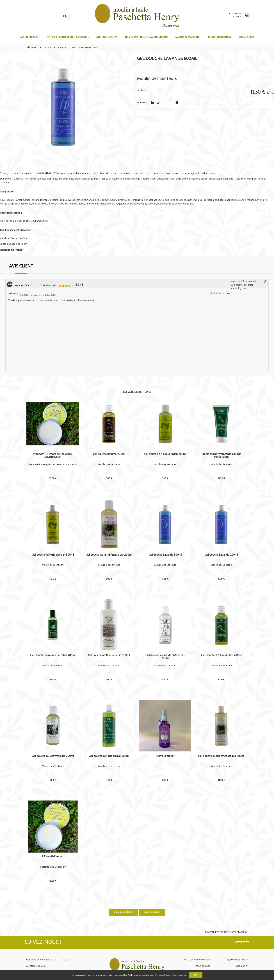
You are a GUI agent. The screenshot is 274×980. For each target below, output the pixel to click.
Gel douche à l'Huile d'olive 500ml (109, 757)
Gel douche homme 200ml (109, 455)
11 (53, 579)
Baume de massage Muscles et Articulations (53, 465)
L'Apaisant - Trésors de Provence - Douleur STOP (53, 456)
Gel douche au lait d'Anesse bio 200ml (109, 555)
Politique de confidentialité (41, 960)
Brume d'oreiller (165, 757)
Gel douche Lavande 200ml (221, 555)
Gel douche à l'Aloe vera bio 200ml (109, 656)
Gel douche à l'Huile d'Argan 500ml (53, 555)
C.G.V (66, 960)
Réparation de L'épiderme (53, 867)
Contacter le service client (196, 960)
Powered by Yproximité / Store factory (226, 932)
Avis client (21, 266)
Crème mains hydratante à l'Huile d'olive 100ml (221, 456)
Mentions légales (35, 966)
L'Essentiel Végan (53, 857)
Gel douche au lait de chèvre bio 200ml (165, 657)
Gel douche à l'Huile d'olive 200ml (221, 656)
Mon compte (203, 966)
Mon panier (242, 966)
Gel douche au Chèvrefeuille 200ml (53, 757)
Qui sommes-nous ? (237, 960)
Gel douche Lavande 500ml (167, 59)
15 (53, 479)
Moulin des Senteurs (109, 465)
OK (196, 975)
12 (221, 479)
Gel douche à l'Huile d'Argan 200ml (165, 455)
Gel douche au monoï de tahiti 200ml (53, 656)
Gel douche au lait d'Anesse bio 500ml (221, 757)
